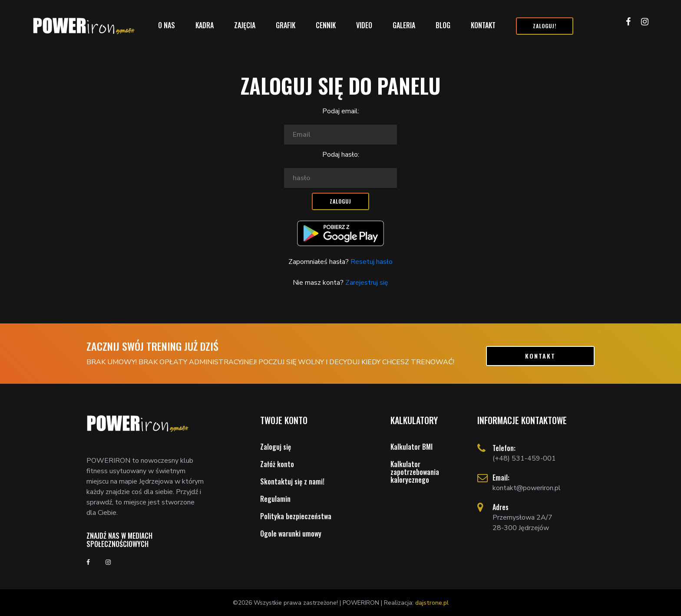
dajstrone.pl (432, 603)
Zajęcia (245, 25)
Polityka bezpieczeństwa (296, 516)
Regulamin (275, 499)
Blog (443, 25)
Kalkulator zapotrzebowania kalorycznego (415, 472)
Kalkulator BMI (412, 447)
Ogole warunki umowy (291, 534)
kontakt (540, 356)
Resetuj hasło (371, 262)
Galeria (404, 25)
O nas (167, 25)
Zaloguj (340, 201)
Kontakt (483, 25)
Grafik (286, 25)
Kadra (205, 25)
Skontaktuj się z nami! (292, 481)
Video (364, 25)
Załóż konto (277, 464)
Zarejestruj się (366, 283)
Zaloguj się (276, 447)
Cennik (326, 25)
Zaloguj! (545, 26)
